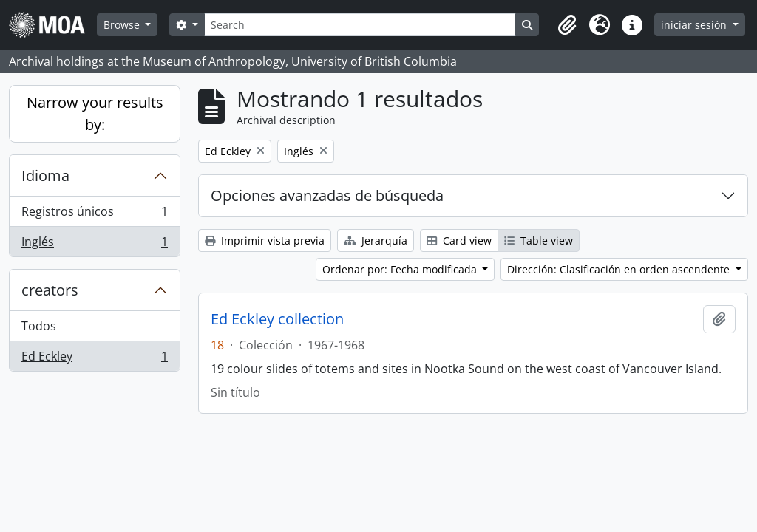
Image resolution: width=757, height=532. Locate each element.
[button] (567, 25)
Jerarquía (376, 241)
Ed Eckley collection (277, 319)
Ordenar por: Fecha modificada (401, 269)
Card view (459, 241)
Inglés (94, 245)
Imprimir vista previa (265, 241)
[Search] (360, 25)
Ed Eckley (94, 359)
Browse (123, 25)
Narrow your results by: (95, 113)
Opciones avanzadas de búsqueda (327, 195)
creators (50, 290)
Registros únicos (94, 215)
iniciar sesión (695, 25)
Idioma (45, 175)
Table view (539, 241)
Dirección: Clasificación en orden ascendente (620, 269)
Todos (39, 326)
